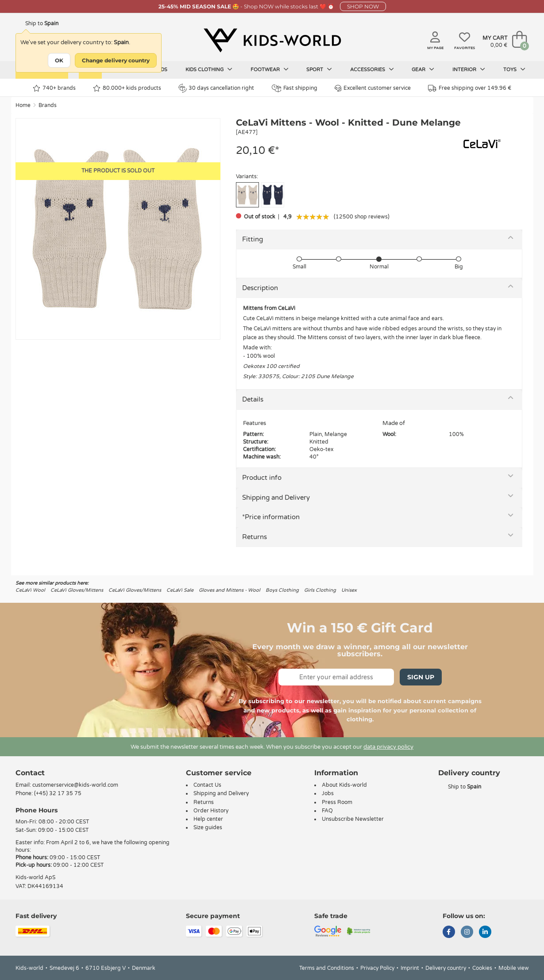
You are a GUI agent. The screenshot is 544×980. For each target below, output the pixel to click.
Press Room (337, 802)
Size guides (208, 827)
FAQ (327, 811)
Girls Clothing (320, 590)
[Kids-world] (272, 40)
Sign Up (421, 677)
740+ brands (54, 88)
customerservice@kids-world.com (75, 785)
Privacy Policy (377, 968)
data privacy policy (388, 747)
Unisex (349, 590)
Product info (262, 478)
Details (253, 399)
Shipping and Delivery (276, 498)
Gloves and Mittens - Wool (230, 590)
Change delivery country (116, 60)
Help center (208, 819)
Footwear (270, 69)
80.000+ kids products (127, 88)
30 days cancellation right (216, 88)
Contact (30, 773)
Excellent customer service (373, 88)
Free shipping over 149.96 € (470, 88)
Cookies (482, 968)
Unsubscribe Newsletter (353, 819)
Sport (319, 69)
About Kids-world (344, 785)
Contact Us (207, 785)
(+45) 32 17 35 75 (58, 793)
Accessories (372, 69)
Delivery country (446, 968)
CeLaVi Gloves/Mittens (77, 590)
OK (59, 60)
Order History (211, 811)
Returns (255, 537)
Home (23, 105)
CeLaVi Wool (30, 590)
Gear (423, 69)
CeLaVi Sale (180, 590)
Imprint (410, 968)
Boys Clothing (282, 590)
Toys (514, 69)
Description (260, 288)
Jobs (328, 793)
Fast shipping (295, 88)
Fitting (253, 239)
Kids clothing (209, 69)
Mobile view (514, 968)
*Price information (271, 517)
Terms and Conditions (327, 968)
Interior (469, 69)
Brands (48, 105)
